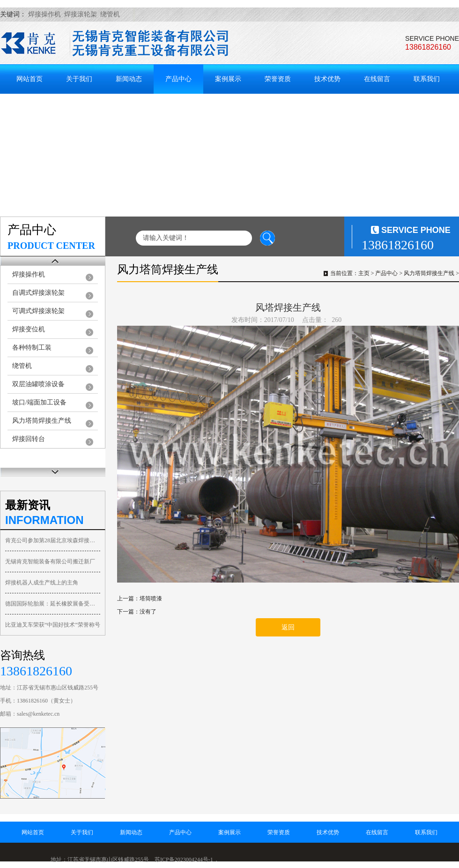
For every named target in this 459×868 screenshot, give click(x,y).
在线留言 (377, 79)
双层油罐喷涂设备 (38, 384)
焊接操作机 (29, 274)
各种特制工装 (32, 348)
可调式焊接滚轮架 (38, 311)
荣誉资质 (278, 79)
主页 (364, 273)
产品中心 (178, 79)
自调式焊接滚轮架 (38, 293)
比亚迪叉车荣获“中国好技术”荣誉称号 (53, 625)
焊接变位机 (29, 329)
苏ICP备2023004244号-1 (184, 860)
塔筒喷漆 (151, 599)
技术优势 (327, 79)
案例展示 (228, 79)
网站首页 (30, 79)
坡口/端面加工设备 (39, 402)
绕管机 (22, 366)
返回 (288, 627)
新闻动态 (129, 79)
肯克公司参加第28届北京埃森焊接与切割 (53, 540)
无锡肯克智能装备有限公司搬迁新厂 (50, 561)
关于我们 (79, 79)
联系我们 (427, 79)
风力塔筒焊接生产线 (42, 421)
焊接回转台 (29, 439)
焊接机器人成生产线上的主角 (42, 583)
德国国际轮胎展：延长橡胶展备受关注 (53, 604)
